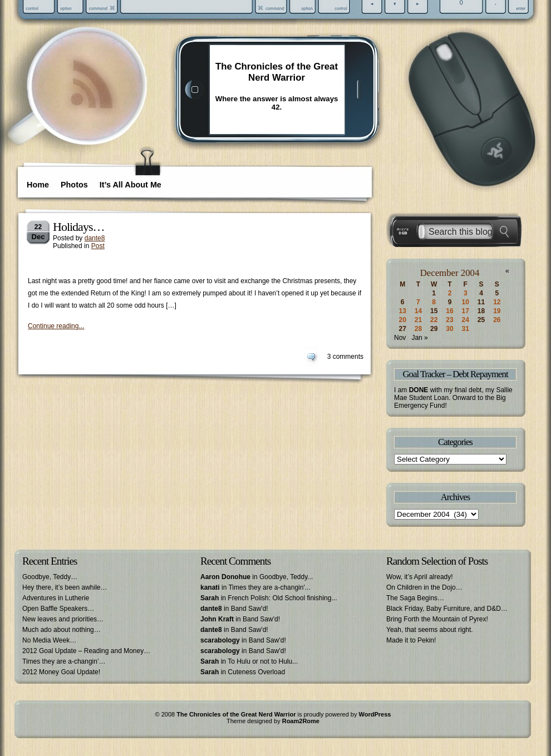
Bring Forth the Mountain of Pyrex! (437, 619)
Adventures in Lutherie (56, 598)
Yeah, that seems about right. (430, 630)
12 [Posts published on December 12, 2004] (497, 302)
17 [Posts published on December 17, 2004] (466, 311)
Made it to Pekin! (411, 640)
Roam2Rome (301, 721)
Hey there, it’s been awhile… (65, 587)
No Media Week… (49, 640)
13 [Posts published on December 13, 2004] (402, 311)
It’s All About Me (131, 185)
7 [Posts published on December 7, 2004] (418, 302)
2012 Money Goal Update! (61, 672)
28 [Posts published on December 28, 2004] (418, 329)
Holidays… (78, 227)
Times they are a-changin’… (64, 661)
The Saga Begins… (415, 598)
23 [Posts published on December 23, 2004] (449, 320)
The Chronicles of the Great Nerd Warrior (277, 72)
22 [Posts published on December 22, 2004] (434, 320)
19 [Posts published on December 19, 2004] (497, 311)
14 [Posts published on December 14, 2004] (418, 311)
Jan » (419, 338)
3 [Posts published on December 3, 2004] (466, 293)
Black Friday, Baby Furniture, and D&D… (447, 609)
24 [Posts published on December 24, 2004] (466, 320)
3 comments (345, 357)
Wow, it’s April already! (420, 577)
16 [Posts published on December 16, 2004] (449, 311)
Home (38, 185)
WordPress (375, 714)
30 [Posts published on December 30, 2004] (449, 329)
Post (98, 246)
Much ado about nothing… (62, 630)
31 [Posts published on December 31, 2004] (466, 329)
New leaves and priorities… (63, 619)
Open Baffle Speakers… (58, 609)
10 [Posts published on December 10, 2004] (466, 302)
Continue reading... (56, 326)
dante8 (95, 238)
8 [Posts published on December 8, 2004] (434, 302)
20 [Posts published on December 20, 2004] (402, 320)
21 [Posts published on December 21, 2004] (418, 320)
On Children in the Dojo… (424, 587)
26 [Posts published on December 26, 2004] (497, 320)
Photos (74, 185)
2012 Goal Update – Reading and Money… (86, 651)
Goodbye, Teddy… (50, 577)
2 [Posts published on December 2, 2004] (450, 293)
